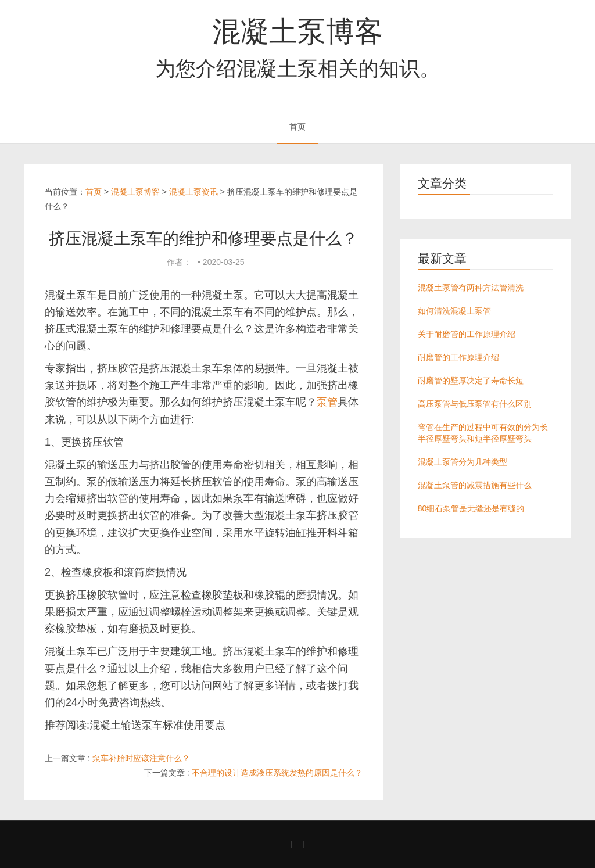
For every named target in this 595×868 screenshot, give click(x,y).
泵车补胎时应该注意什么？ (141, 758)
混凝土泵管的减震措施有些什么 (475, 485)
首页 (297, 127)
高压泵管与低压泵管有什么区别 (475, 404)
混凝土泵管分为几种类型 (463, 462)
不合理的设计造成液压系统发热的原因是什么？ (277, 773)
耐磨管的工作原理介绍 (458, 357)
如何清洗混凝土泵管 (454, 311)
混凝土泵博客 (297, 31)
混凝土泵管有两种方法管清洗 (471, 288)
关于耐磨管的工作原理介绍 (467, 334)
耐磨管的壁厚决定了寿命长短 (471, 381)
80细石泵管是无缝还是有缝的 (471, 508)
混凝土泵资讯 (193, 192)
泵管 (327, 402)
